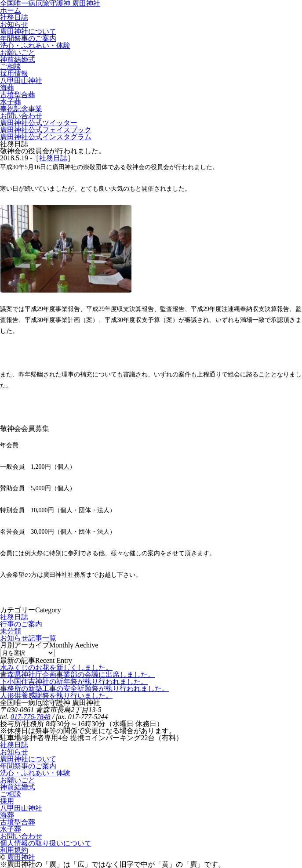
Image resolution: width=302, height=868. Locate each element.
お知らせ (14, 752)
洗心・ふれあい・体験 (35, 773)
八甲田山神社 (21, 808)
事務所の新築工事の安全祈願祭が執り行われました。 (84, 689)
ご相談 (11, 794)
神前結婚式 (18, 787)
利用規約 (14, 850)
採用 (7, 801)
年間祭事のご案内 (28, 766)
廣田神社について (28, 759)
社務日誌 (53, 158)
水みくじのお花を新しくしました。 (56, 667)
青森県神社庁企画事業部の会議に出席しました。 (77, 675)
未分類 (11, 631)
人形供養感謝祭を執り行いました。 (56, 696)
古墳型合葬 (18, 822)
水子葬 (11, 829)
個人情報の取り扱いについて (46, 843)
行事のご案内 (21, 624)
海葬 (7, 815)
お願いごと (18, 780)
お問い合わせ (21, 836)
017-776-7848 (31, 717)
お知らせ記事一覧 (28, 638)
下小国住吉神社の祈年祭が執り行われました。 (74, 682)
